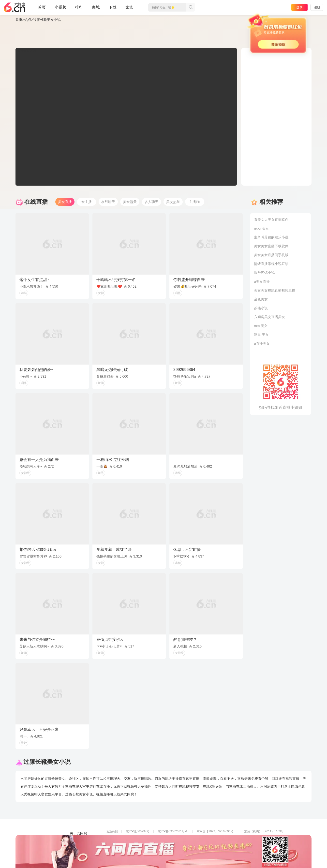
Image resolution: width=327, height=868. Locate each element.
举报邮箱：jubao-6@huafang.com (219, 845)
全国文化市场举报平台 (173, 845)
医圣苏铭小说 (264, 273)
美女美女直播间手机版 (271, 255)
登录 (299, 7)
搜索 (191, 7)
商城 (96, 9)
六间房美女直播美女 (269, 317)
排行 (79, 7)
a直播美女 (262, 343)
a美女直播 (262, 281)
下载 (113, 7)
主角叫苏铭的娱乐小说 (271, 237)
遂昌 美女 (261, 335)
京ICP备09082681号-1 (173, 831)
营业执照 (112, 831)
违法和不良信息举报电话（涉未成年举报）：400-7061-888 (145, 852)
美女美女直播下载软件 (271, 246)
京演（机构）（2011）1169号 (264, 831)
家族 (129, 9)
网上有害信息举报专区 (259, 838)
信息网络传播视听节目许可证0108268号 (133, 838)
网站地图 (77, 847)
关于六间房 (78, 833)
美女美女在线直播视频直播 (275, 290)
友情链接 (77, 840)
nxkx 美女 (261, 228)
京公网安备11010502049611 (216, 838)
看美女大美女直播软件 (271, 220)
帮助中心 (77, 854)
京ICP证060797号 (138, 831)
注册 (317, 7)
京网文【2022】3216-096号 (215, 831)
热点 (28, 20)
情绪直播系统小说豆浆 (271, 264)
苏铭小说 (261, 308)
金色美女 (261, 299)
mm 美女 (261, 326)
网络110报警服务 (118, 845)
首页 (42, 9)
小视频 (60, 9)
